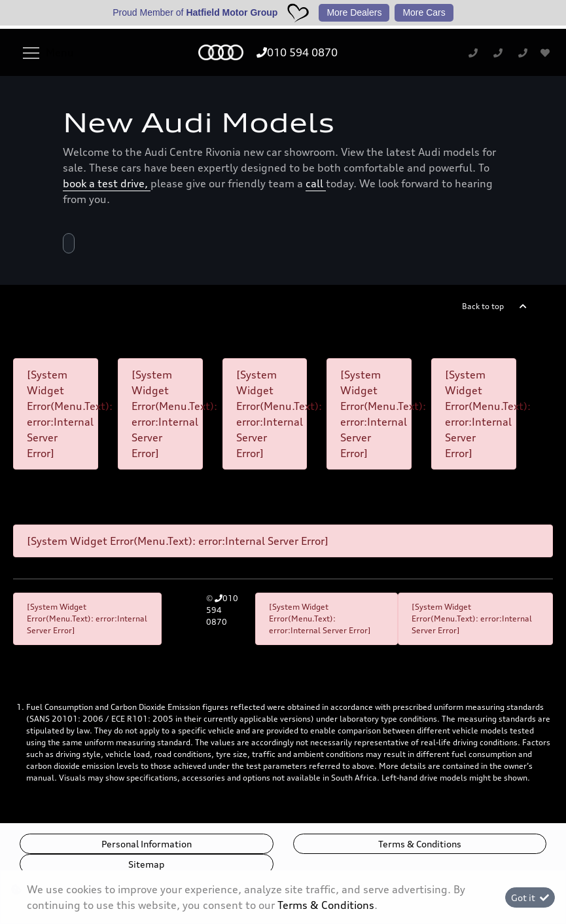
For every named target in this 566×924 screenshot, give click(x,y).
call (316, 183)
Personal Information (147, 844)
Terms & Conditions (420, 844)
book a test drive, (107, 183)
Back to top (483, 306)
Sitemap (146, 864)
